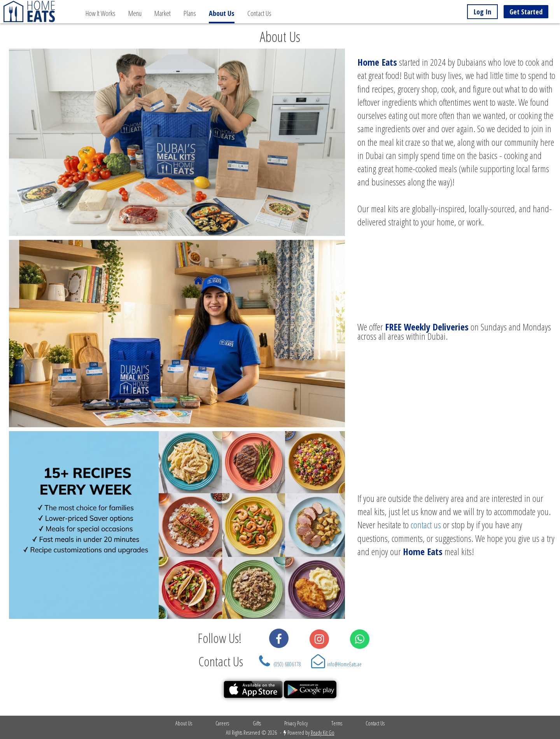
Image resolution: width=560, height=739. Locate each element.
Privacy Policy (296, 723)
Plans (190, 13)
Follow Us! (217, 638)
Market (163, 13)
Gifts (257, 723)
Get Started (526, 12)
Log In (482, 12)
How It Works (101, 13)
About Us (184, 723)
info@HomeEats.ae (344, 664)
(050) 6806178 (287, 664)
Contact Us (259, 13)
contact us (426, 525)
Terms (337, 723)
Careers (222, 723)
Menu (135, 13)
